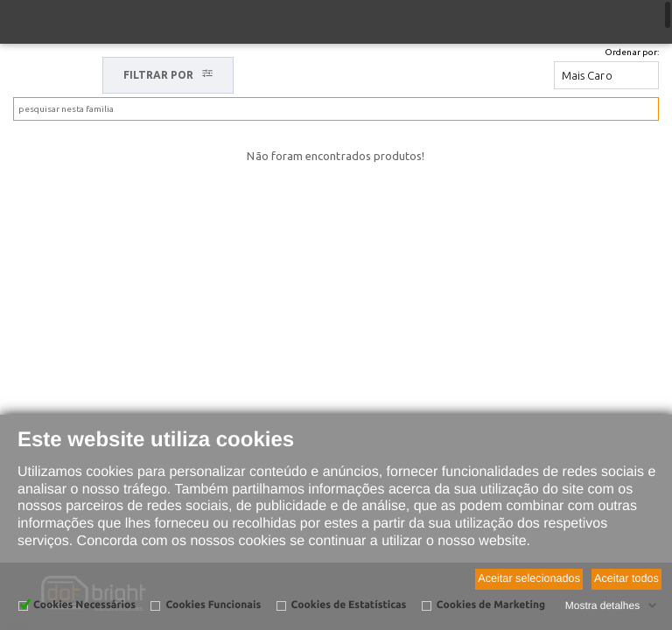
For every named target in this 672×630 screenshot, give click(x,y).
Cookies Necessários (84, 605)
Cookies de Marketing (491, 605)
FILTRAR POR (168, 74)
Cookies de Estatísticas (349, 605)
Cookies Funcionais (213, 605)
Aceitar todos (626, 578)
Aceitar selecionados (529, 578)
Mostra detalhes (602, 605)
